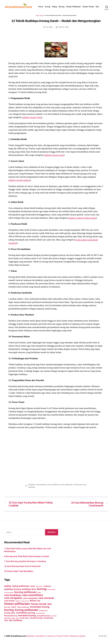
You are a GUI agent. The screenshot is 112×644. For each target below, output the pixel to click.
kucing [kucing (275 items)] (9, 610)
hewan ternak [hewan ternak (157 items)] (39, 604)
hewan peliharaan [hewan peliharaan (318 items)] (17, 604)
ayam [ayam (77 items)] (33, 586)
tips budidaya (33, 487)
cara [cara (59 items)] (39, 592)
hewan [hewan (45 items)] (18, 601)
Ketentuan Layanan (78, 636)
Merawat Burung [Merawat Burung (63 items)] (11, 616)
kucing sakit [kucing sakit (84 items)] (10, 613)
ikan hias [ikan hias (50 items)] (7, 607)
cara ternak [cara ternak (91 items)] (9, 601)
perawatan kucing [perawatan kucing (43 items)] (10, 618)
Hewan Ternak (88, 7)
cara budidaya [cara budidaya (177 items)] (13, 595)
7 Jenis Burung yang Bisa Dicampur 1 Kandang (25, 561)
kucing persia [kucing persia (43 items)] (43, 611)
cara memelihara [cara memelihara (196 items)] (33, 595)
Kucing (47, 7)
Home (41, 7)
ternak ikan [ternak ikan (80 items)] (48, 618)
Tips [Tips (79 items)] (6, 620)
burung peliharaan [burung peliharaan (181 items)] (26, 592)
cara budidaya (41, 485)
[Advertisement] (56, 455)
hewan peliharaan (66, 485)
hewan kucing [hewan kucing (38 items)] (25, 601)
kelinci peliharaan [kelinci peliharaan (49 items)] (23, 607)
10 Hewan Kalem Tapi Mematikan (19, 571)
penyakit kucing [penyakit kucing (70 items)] (43, 616)
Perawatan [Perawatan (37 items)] (54, 616)
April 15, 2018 (64, 27)
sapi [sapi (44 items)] (17, 618)
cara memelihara (53, 485)
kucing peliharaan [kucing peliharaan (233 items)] (26, 610)
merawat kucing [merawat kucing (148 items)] (27, 616)
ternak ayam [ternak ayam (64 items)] (24, 618)
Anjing (54, 7)
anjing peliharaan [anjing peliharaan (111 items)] (21, 586)
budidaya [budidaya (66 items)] (47, 586)
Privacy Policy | (64, 636)
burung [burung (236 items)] (42, 589)
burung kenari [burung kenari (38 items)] (51, 590)
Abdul (51, 27)
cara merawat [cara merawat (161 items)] (46, 598)
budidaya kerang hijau (32, 117)
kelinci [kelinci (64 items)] (14, 607)
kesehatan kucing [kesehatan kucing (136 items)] (40, 607)
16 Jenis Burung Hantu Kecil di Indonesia (22, 566)
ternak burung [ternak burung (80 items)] (36, 618)
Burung (61, 7)
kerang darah (79, 485)
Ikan (97, 7)
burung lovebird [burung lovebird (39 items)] (9, 593)
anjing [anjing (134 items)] (8, 586)
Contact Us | (52, 636)
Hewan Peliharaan (73, 7)
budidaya (32, 485)
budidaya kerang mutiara (19, 180)
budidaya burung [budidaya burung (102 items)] (13, 589)
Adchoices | (32, 636)
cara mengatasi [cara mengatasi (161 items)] (13, 598)
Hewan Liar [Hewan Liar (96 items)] (35, 601)
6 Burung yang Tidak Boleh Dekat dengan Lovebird (27, 556)
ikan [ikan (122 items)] (50, 604)
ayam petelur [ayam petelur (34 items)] (39, 586)
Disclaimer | (42, 636)
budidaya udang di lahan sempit (82, 218)
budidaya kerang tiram (54, 155)
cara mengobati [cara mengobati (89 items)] (30, 598)
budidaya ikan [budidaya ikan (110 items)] (29, 589)
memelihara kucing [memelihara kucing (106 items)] (25, 613)
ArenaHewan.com (18, 636)
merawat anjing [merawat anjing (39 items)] (40, 613)
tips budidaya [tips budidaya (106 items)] (16, 620)
